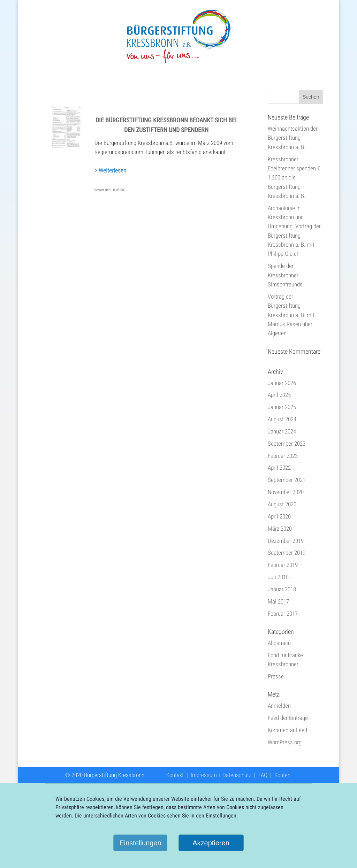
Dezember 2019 (286, 541)
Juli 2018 (278, 577)
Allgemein (279, 643)
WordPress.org (285, 742)
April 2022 (279, 468)
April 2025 (279, 395)
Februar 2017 (283, 614)
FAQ (263, 775)
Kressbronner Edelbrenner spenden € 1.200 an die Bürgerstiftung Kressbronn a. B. (294, 178)
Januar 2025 (282, 407)
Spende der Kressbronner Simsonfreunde (285, 275)
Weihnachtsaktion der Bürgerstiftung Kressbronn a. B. (293, 138)
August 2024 (282, 419)
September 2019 (287, 553)
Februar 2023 (283, 456)
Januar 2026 (282, 383)
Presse (276, 676)
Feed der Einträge (288, 718)
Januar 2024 (282, 431)
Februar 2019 (283, 565)
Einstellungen (140, 843)
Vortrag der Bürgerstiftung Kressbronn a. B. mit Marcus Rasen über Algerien (291, 315)
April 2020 (279, 516)
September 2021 (287, 480)
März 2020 (280, 529)
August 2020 (282, 504)
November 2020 (286, 492)
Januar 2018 (282, 589)
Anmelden (279, 706)
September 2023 (287, 444)
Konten (282, 775)
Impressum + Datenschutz (221, 775)
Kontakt (175, 775)
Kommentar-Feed (287, 730)
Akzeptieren (211, 843)
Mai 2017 (278, 601)
